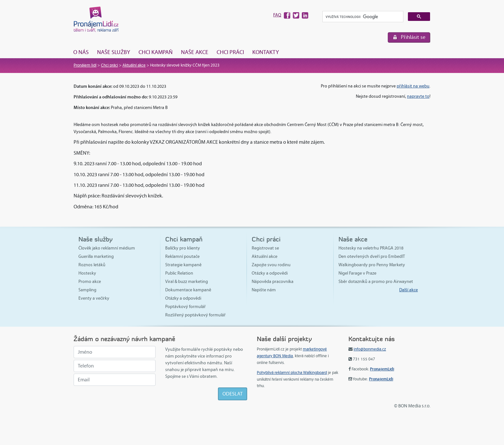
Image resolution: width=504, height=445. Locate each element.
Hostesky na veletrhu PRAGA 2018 (371, 248)
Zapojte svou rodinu (271, 265)
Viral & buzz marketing (187, 282)
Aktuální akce (134, 65)
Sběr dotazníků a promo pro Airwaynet (376, 282)
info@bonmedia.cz (370, 349)
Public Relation (179, 273)
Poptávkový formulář (185, 307)
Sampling (87, 290)
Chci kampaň (156, 52)
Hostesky (87, 273)
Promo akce (90, 282)
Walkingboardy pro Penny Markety (372, 265)
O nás (81, 52)
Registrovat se (265, 248)
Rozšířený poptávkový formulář (195, 315)
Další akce (409, 290)
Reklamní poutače (182, 256)
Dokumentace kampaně (188, 290)
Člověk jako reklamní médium (107, 248)
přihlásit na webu (413, 86)
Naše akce (195, 52)
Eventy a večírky (94, 298)
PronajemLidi (382, 369)
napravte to (418, 96)
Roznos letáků (92, 265)
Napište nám (264, 290)
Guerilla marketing (96, 256)
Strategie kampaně (183, 265)
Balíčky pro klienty (183, 248)
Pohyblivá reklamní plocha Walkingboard (292, 373)
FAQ (277, 15)
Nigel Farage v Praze (357, 273)
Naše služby (114, 52)
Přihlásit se (413, 37)
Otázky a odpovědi (183, 298)
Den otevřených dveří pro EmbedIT (372, 256)
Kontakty (266, 52)
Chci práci (230, 52)
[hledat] (362, 17)
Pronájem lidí (85, 65)
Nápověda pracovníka (273, 282)
